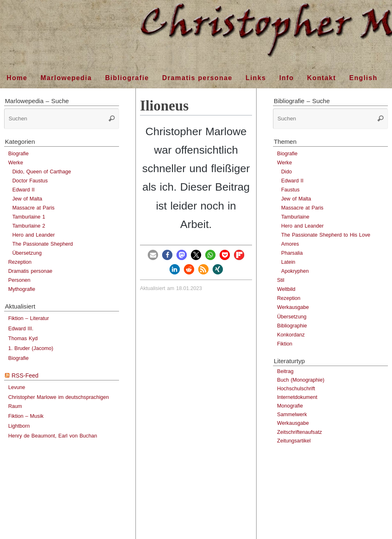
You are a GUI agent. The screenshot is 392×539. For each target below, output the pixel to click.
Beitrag (285, 371)
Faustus (290, 190)
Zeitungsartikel (294, 441)
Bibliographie (292, 326)
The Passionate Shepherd (43, 244)
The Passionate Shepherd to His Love (326, 235)
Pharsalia (292, 253)
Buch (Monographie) (301, 380)
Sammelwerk (292, 415)
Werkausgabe (293, 307)
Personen (19, 280)
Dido (287, 172)
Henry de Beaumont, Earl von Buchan (53, 436)
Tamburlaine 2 (29, 226)
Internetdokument (297, 397)
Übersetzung (27, 253)
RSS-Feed (25, 375)
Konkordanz (291, 335)
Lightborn (19, 426)
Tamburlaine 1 (29, 217)
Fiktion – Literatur (29, 318)
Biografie (18, 154)
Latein (288, 262)
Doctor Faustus (30, 181)
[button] (153, 255)
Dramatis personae (30, 271)
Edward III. (21, 329)
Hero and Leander (34, 235)
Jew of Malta (27, 199)
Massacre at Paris (33, 208)
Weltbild (286, 289)
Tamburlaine (295, 217)
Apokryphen (295, 271)
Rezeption (20, 262)
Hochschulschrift (296, 389)
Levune (17, 387)
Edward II (23, 190)
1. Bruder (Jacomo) (31, 348)
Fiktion (285, 344)
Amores (290, 244)
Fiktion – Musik (26, 416)
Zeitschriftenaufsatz (299, 432)
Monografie (290, 406)
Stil (281, 280)
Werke (16, 163)
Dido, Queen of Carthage (42, 172)
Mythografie (22, 289)
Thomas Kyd (23, 339)
